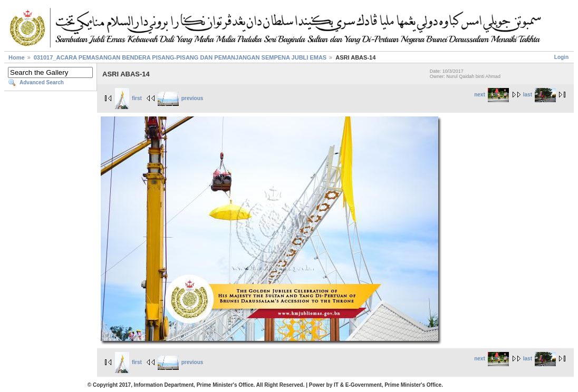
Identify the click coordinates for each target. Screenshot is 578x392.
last (540, 95)
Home (17, 57)
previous (181, 98)
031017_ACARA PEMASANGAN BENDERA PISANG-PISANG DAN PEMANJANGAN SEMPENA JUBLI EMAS (180, 57)
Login (561, 57)
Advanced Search (42, 82)
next (492, 95)
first (128, 98)
